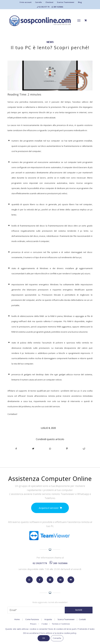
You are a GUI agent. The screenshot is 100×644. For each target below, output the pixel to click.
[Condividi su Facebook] (16, 449)
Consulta (57, 638)
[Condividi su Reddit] (84, 449)
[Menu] (79, 20)
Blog (80, 2)
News (50, 42)
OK (44, 638)
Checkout (49, 2)
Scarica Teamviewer (66, 2)
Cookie (45, 624)
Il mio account (26, 2)
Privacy (33, 624)
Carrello (38, 2)
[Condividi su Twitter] (33, 449)
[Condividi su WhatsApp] (50, 449)
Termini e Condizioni (61, 624)
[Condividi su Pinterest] (67, 449)
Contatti (82, 619)
